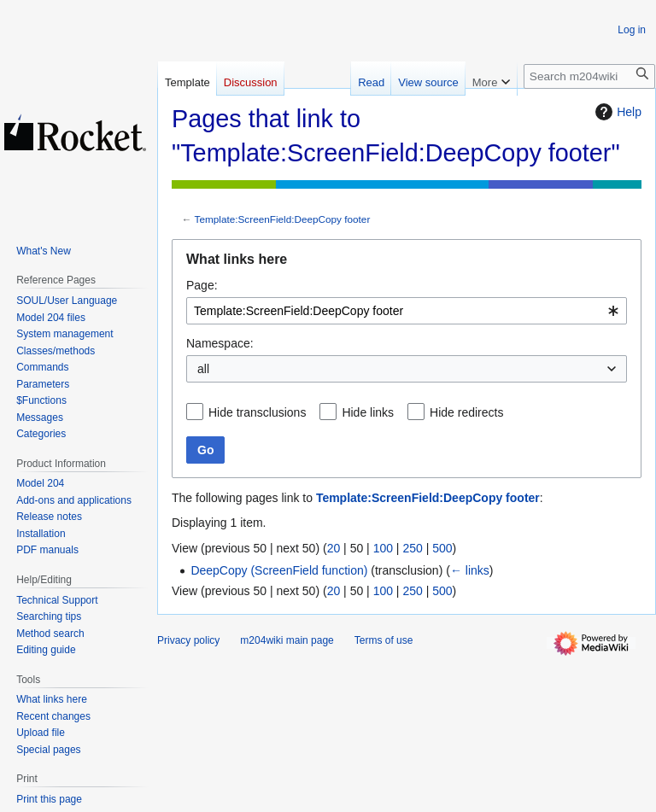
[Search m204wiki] (589, 76)
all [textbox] (203, 369)
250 (412, 548)
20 (334, 548)
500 (442, 548)
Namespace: (220, 343)
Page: (202, 285)
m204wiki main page (287, 640)
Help (616, 112)
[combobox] (407, 311)
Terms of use (384, 640)
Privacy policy (188, 640)
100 (383, 548)
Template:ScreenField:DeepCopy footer (283, 219)
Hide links (368, 412)
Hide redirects (466, 412)
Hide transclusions (257, 412)
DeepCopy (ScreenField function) (279, 570)
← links (470, 570)
